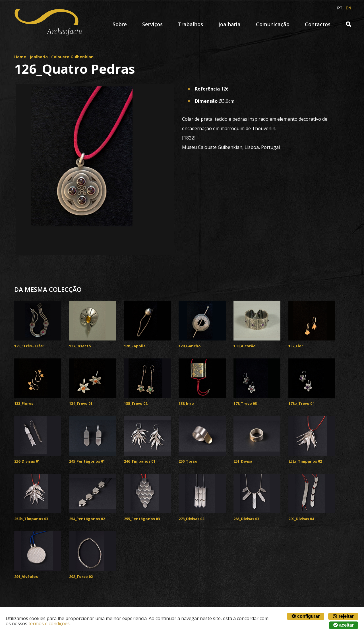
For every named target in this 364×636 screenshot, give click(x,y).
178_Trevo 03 (245, 403)
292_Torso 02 (81, 576)
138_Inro (186, 403)
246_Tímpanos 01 (140, 461)
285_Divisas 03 (246, 519)
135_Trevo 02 (136, 403)
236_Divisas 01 (27, 461)
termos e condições (49, 623)
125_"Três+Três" (29, 346)
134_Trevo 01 (81, 403)
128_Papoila (135, 346)
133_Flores (24, 403)
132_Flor (296, 346)
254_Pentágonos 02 (87, 519)
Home (20, 57)
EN (349, 8)
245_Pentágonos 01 (87, 461)
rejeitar (343, 616)
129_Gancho (190, 346)
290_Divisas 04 (301, 519)
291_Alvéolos (26, 576)
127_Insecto (80, 346)
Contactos (318, 24)
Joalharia (229, 24)
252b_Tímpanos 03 (31, 519)
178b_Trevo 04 (301, 403)
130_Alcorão (245, 346)
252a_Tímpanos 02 (305, 461)
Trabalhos (191, 24)
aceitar (344, 625)
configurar (306, 616)
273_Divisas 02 (191, 519)
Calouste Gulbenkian (72, 57)
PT (340, 8)
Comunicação (273, 24)
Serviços (152, 24)
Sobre (120, 24)
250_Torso (188, 461)
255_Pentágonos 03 (142, 519)
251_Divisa (243, 461)
